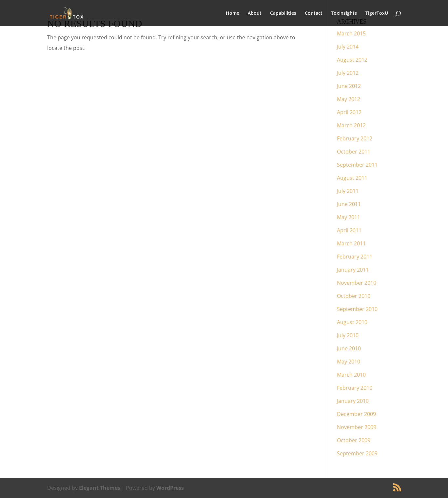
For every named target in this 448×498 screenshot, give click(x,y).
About (255, 13)
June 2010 (349, 348)
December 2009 (356, 414)
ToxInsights (344, 13)
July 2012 (348, 73)
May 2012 (349, 99)
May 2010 (349, 362)
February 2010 (355, 388)
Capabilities (283, 13)
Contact (314, 13)
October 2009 (354, 440)
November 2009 (357, 427)
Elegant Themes (100, 488)
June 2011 (349, 204)
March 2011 (351, 243)
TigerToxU (377, 13)
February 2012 (355, 138)
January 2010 (353, 401)
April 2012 (349, 112)
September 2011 (357, 165)
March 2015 (351, 33)
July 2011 (348, 191)
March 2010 (351, 375)
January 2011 (353, 270)
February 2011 (355, 257)
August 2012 (352, 60)
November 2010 (357, 283)
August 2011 (352, 178)
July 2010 (348, 335)
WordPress (170, 488)
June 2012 (349, 86)
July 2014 (348, 47)
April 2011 (349, 230)
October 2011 (354, 152)
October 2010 (354, 296)
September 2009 (357, 453)
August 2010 (352, 322)
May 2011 (349, 217)
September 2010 (357, 309)
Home (233, 13)
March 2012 (351, 125)
